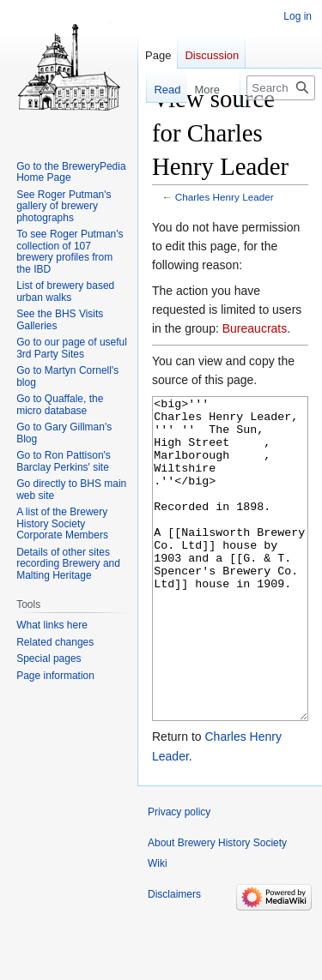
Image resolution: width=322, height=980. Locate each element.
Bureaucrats (255, 328)
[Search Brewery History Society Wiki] (281, 88)
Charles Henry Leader (225, 197)
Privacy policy (179, 876)
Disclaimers (174, 959)
